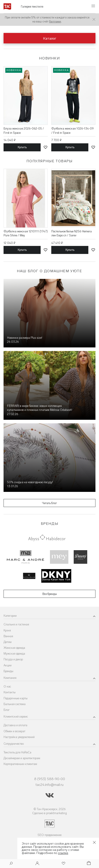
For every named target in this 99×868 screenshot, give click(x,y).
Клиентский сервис (16, 717)
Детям (8, 642)
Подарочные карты (16, 698)
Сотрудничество (14, 744)
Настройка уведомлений (19, 737)
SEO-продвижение (49, 835)
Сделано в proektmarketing (49, 813)
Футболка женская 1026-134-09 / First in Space (72, 131)
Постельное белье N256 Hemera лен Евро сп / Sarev (71, 233)
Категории (10, 616)
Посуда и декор (13, 659)
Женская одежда (14, 648)
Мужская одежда (14, 654)
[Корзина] (88, 864)
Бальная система (15, 704)
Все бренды (50, 594)
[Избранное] (63, 864)
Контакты (10, 692)
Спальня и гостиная (16, 624)
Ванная (8, 636)
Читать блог (49, 503)
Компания (10, 678)
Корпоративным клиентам (20, 764)
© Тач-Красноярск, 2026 (50, 809)
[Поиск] (11, 864)
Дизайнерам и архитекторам (22, 758)
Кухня (7, 630)
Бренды (8, 671)
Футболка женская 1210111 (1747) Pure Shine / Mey (26, 233)
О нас (7, 686)
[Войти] (37, 864)
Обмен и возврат (14, 731)
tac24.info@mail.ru (49, 785)
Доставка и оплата (15, 725)
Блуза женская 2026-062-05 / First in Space (24, 131)
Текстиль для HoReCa (17, 752)
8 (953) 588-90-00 (50, 779)
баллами (55, 21)
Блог (7, 710)
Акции (8, 665)
